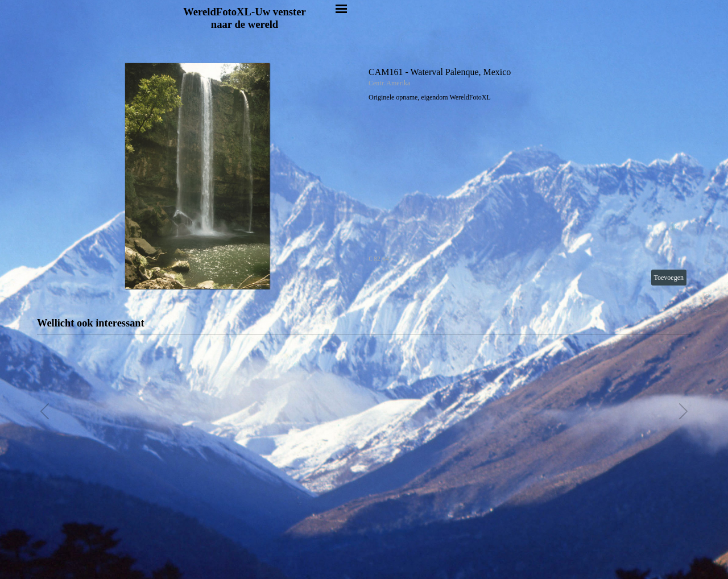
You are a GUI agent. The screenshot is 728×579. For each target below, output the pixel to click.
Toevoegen (669, 278)
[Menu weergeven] (341, 9)
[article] (364, 176)
